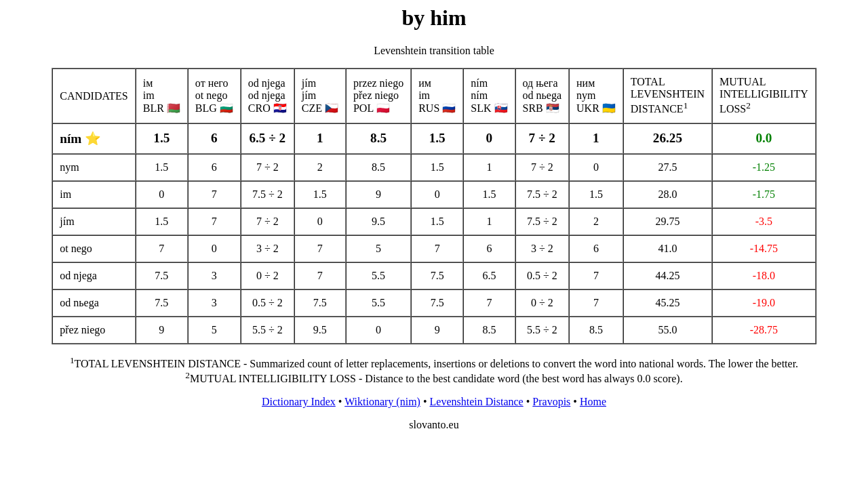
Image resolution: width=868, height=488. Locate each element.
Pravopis (551, 402)
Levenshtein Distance (477, 402)
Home (593, 402)
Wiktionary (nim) (382, 402)
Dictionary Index (299, 402)
